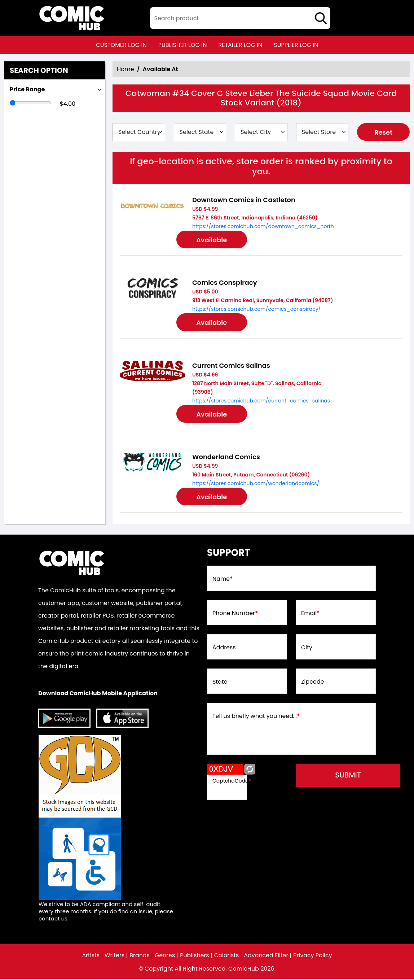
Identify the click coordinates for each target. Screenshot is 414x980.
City (307, 649)
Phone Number (235, 614)
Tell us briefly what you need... (256, 717)
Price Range (27, 89)
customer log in (121, 45)
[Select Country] (139, 132)
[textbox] (240, 18)
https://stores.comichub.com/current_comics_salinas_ (263, 401)
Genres (165, 957)
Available (212, 240)
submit (350, 777)
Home (125, 69)
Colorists (227, 957)
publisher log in (183, 45)
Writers (114, 957)
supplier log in (296, 45)
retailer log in (240, 45)
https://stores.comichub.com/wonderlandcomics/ (256, 484)
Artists (90, 957)
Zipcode (313, 683)
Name (223, 580)
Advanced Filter (267, 957)
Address (224, 649)
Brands (139, 957)
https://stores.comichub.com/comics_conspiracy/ (256, 309)
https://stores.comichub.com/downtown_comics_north (263, 226)
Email (310, 614)
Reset (384, 132)
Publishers (195, 957)
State (220, 683)
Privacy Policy (313, 957)
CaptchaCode (232, 782)
